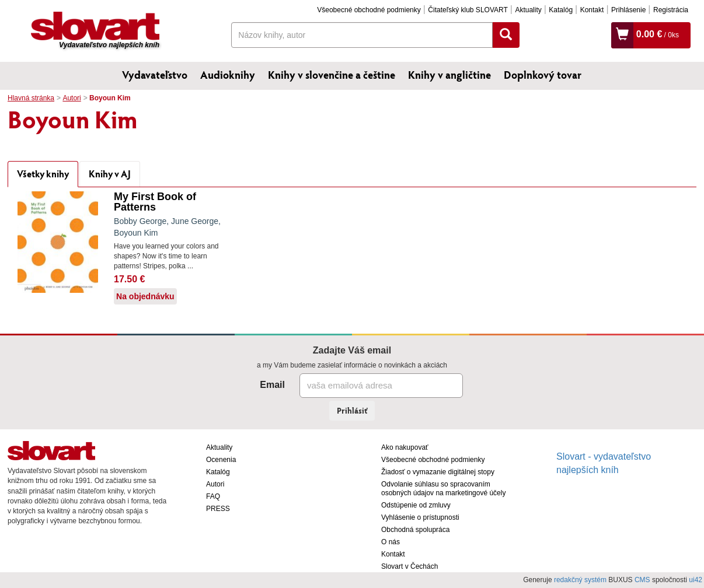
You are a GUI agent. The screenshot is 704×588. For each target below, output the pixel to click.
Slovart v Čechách (409, 566)
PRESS (218, 509)
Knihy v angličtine (449, 75)
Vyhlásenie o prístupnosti (420, 517)
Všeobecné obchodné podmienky (369, 10)
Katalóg (561, 10)
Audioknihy (228, 75)
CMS (642, 580)
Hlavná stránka (31, 98)
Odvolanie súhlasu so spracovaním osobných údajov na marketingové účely (443, 489)
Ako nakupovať (405, 447)
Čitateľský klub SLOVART (468, 10)
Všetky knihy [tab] (43, 174)
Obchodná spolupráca (415, 530)
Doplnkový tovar (543, 75)
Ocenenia (221, 460)
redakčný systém (580, 580)
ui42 (696, 580)
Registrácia (671, 10)
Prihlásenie (628, 10)
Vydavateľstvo (155, 75)
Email (272, 385)
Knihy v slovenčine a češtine (332, 75)
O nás (391, 542)
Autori (72, 98)
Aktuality (528, 10)
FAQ (213, 496)
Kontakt (592, 10)
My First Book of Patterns (155, 202)
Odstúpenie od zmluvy (416, 505)
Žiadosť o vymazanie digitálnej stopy (438, 472)
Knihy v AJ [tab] (110, 174)
